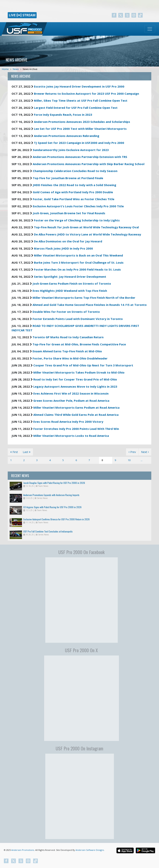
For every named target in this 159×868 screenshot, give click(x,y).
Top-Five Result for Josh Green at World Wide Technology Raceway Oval (86, 227)
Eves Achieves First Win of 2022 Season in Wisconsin (71, 393)
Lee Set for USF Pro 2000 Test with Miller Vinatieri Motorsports (80, 129)
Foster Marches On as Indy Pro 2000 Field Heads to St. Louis (77, 269)
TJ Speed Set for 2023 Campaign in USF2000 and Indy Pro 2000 (79, 143)
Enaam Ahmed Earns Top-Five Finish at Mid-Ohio (67, 351)
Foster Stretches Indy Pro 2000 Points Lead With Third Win (76, 429)
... (142, 460)
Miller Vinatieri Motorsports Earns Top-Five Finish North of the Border (84, 298)
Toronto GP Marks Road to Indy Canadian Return (68, 337)
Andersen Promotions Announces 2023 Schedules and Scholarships (82, 122)
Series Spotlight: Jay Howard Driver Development (70, 277)
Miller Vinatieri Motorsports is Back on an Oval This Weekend (78, 255)
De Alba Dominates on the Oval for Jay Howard (68, 241)
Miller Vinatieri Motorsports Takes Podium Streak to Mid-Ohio (79, 372)
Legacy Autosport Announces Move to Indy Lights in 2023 (75, 386)
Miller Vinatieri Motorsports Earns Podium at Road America (76, 407)
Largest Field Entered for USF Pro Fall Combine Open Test (76, 108)
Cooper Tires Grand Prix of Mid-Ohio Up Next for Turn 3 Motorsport (83, 365)
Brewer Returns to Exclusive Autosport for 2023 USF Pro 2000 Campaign (86, 94)
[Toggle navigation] (150, 29)
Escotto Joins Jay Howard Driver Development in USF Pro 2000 (79, 86)
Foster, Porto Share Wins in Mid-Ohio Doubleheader (70, 358)
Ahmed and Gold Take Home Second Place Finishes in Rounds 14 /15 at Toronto (90, 305)
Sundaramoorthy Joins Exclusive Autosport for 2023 (71, 150)
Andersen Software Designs (90, 850)
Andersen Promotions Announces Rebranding (67, 136)
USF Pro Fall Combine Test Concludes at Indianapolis (48, 531)
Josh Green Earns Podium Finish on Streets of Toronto (72, 283)
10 (129, 460)
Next (145, 452)
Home (5, 69)
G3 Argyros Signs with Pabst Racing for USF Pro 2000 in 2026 (52, 507)
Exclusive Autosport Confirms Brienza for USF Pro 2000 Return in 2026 (56, 519)
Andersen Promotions (23, 850)
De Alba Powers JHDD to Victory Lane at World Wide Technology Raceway (87, 234)
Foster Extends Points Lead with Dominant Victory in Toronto (78, 319)
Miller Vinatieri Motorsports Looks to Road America (71, 436)
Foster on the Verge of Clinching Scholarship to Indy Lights (77, 220)
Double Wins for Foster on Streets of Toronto (66, 312)
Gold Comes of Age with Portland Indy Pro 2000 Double (73, 192)
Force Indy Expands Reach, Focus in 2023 (63, 115)
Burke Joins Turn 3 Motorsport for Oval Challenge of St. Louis (79, 262)
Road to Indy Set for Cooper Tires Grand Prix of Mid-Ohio (75, 379)
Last (27, 452)
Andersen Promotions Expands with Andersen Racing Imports (51, 495)
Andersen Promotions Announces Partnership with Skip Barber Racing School (89, 164)
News (16, 69)
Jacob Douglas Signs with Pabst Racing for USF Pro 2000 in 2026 (54, 483)
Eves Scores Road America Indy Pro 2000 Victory (68, 422)
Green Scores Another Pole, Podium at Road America (71, 401)
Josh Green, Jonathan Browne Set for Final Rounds (69, 213)
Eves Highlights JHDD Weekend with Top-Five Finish (70, 291)
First (14, 452)
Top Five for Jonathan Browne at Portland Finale (68, 178)
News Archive (30, 69)
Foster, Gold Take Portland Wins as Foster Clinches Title (74, 199)
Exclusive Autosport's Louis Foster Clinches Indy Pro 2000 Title (78, 206)
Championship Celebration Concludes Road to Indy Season (75, 171)
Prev (132, 452)
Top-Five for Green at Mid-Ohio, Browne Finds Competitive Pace (79, 344)
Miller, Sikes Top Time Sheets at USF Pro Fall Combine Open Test (81, 100)
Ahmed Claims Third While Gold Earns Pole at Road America (76, 415)
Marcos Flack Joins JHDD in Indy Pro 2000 (63, 248)
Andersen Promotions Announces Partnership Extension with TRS (80, 157)
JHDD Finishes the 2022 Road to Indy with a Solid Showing (74, 185)
